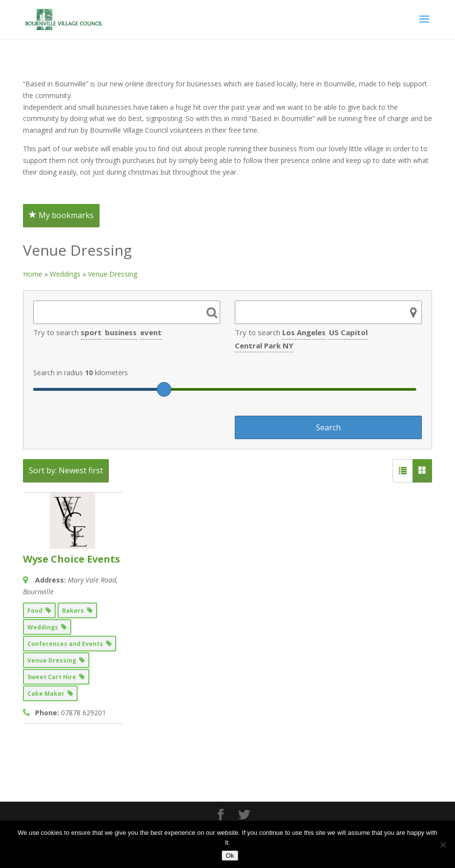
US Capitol (348, 332)
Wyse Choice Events (72, 559)
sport (91, 332)
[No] (443, 845)
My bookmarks (61, 215)
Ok (230, 856)
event (151, 332)
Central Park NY (264, 345)
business (121, 332)
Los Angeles (304, 332)
